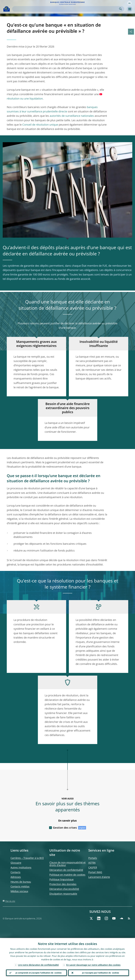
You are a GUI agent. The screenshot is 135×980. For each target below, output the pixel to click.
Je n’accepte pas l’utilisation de (101, 973)
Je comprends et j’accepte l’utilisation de (39, 973)
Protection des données (63, 884)
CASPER (93, 867)
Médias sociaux (19, 891)
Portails (93, 858)
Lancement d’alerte (99, 877)
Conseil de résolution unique (40, 125)
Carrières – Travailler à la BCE (27, 858)
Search (120, 9)
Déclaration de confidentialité (66, 870)
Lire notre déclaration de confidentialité (38, 965)
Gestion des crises (65, 828)
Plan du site (10, 901)
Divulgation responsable (63, 894)
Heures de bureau (21, 882)
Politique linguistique (61, 879)
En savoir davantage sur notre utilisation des (93, 965)
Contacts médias (20, 886)
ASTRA (92, 863)
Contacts (15, 872)
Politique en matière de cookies (67, 875)
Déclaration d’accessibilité (64, 889)
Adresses (16, 877)
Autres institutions (21, 867)
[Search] (66, 9)
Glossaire (16, 863)
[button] (129, 3)
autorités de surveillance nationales (72, 116)
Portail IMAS (95, 872)
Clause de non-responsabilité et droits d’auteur (67, 864)
